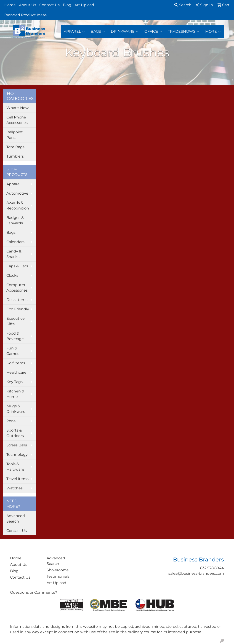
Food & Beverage (15, 336)
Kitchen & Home (15, 394)
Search (183, 5)
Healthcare (16, 372)
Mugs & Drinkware (16, 409)
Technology (17, 455)
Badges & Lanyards (15, 220)
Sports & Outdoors (15, 433)
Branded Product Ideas (25, 15)
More (213, 32)
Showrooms (58, 570)
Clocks (12, 275)
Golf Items (16, 363)
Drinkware (125, 32)
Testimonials (58, 576)
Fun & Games (13, 351)
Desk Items (17, 300)
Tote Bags (15, 147)
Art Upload (84, 5)
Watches (15, 488)
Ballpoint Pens (15, 135)
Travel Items (17, 479)
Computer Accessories (17, 288)
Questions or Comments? (34, 592)
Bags (98, 32)
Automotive (17, 193)
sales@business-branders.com (196, 573)
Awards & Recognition (18, 205)
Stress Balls (17, 445)
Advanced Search (16, 519)
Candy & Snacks (14, 254)
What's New (17, 108)
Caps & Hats (17, 266)
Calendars (15, 242)
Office (153, 32)
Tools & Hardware (15, 467)
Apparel (74, 32)
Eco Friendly (18, 309)
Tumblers (15, 156)
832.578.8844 (212, 568)
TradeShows (184, 32)
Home (10, 5)
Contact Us (49, 5)
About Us (28, 5)
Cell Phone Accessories (17, 120)
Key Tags (15, 382)
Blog (67, 5)
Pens (11, 421)
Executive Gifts (16, 321)
